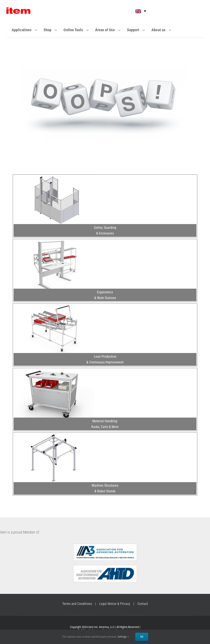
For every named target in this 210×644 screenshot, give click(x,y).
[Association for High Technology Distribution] (105, 567)
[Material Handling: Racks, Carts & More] (54, 370)
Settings (123, 637)
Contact (143, 604)
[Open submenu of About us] (173, 30)
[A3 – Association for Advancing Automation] (105, 545)
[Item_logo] (18, 9)
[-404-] (105, 68)
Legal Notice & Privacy (115, 604)
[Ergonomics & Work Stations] (54, 241)
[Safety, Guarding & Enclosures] (54, 177)
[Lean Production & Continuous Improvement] (54, 306)
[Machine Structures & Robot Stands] (54, 435)
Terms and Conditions (77, 604)
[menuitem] (138, 11)
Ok (142, 637)
